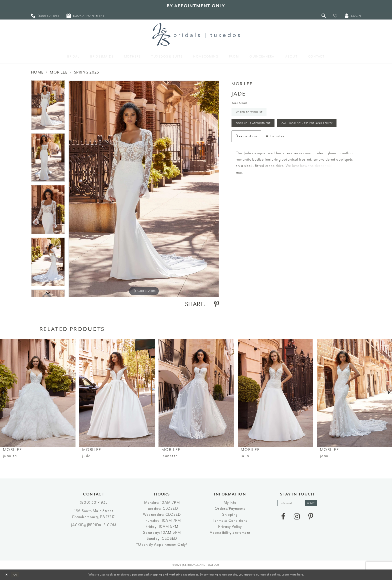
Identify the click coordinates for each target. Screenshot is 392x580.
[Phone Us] (45, 16)
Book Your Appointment (259, 129)
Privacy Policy (230, 527)
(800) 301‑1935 (94, 503)
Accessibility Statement (230, 533)
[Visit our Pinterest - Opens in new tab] (311, 518)
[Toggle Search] (324, 16)
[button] (335, 16)
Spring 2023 (87, 72)
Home (37, 72)
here (300, 574)
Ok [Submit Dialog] (19, 575)
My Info (230, 503)
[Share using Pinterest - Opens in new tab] (216, 304)
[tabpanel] (48, 107)
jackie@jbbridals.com (94, 525)
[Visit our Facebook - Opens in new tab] (283, 518)
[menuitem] (45, 16)
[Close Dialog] (8, 575)
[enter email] (297, 504)
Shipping (230, 515)
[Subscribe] (314, 504)
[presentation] (38, 393)
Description (246, 156)
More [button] (241, 194)
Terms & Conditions (230, 521)
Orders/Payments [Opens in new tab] (230, 509)
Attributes (275, 156)
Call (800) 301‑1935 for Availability (269, 143)
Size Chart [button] (242, 104)
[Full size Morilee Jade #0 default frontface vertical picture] (144, 189)
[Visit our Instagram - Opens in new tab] (297, 518)
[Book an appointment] (86, 16)
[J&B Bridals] (196, 35)
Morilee (59, 72)
